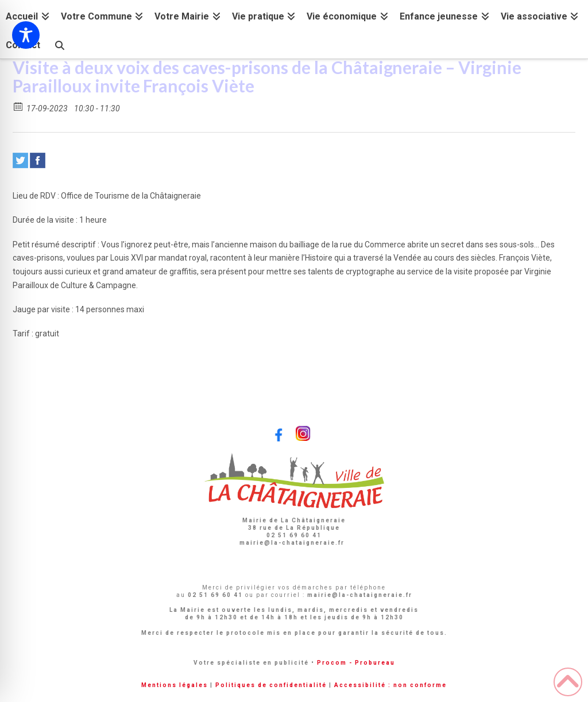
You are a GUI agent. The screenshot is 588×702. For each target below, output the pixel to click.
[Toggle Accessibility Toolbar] (26, 35)
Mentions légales (175, 685)
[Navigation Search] (59, 44)
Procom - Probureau (356, 663)
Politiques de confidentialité (271, 685)
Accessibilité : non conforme (390, 685)
